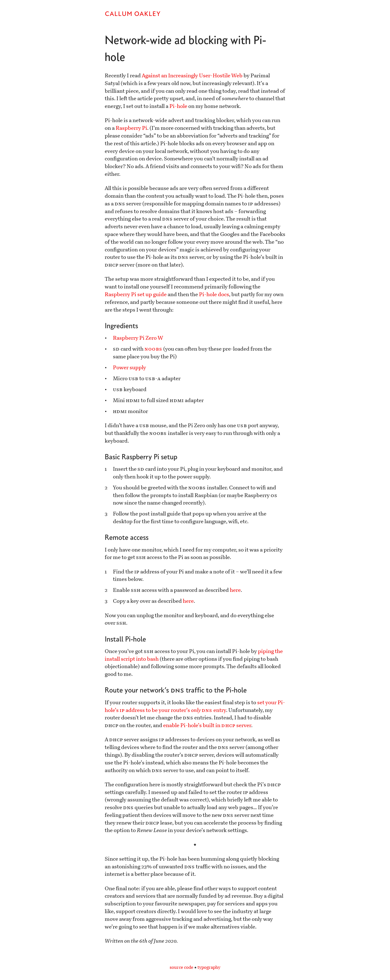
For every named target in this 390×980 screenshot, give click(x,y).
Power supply (129, 368)
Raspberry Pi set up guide (136, 294)
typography (209, 967)
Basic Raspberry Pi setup (141, 457)
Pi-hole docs (214, 294)
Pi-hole (178, 106)
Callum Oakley (133, 14)
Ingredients (121, 326)
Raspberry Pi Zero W (138, 338)
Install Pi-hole (125, 639)
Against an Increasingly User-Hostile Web (192, 76)
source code (181, 967)
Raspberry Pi (131, 128)
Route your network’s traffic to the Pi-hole (176, 690)
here (235, 590)
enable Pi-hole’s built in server (207, 725)
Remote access (127, 537)
